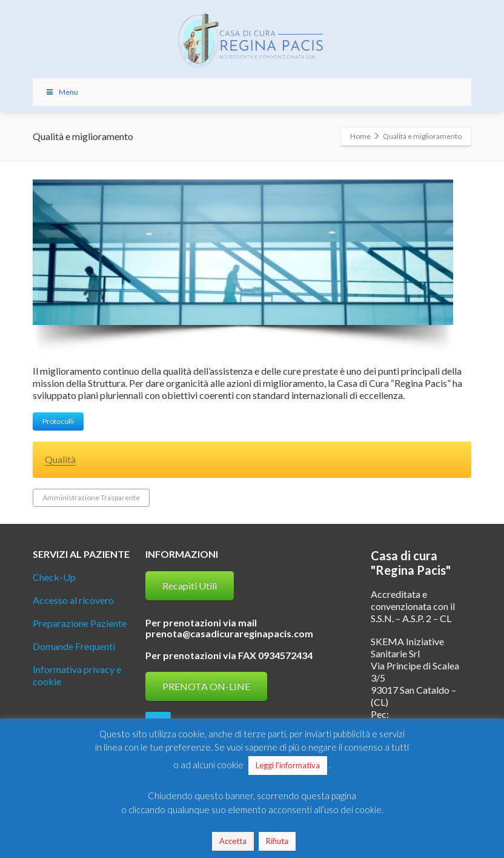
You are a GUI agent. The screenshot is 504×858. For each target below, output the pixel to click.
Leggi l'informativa (288, 765)
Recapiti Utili (190, 585)
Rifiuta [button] (277, 841)
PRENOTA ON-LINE (206, 686)
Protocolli (58, 421)
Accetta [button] (233, 841)
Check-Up (54, 577)
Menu (61, 92)
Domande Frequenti (74, 646)
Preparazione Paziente (80, 623)
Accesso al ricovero (73, 600)
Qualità (60, 459)
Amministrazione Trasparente (91, 498)
